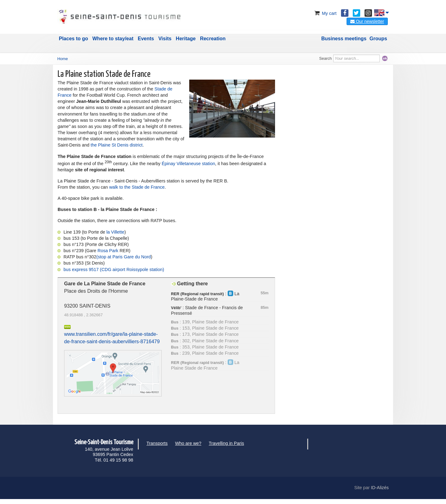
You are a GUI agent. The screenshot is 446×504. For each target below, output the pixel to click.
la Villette (115, 232)
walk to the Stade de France (137, 187)
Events (146, 39)
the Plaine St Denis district (116, 145)
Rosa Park (108, 251)
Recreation (213, 39)
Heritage (186, 39)
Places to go (73, 39)
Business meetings (344, 39)
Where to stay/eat (113, 39)
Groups (378, 39)
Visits (165, 39)
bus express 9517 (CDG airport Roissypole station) (114, 270)
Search (326, 58)
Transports (157, 443)
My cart (325, 13)
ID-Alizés (380, 488)
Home (63, 59)
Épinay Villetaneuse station (188, 163)
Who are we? (188, 443)
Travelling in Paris (226, 443)
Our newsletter (367, 21)
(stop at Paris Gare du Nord (124, 257)
